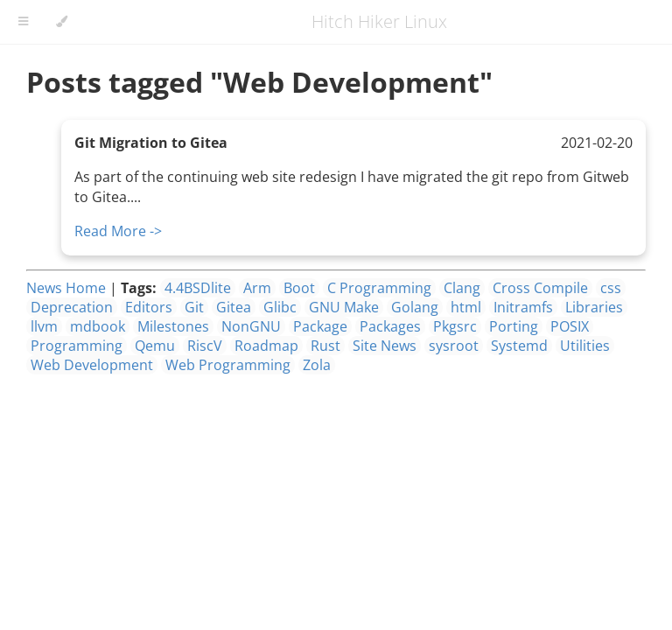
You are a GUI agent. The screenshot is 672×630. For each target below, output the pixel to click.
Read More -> (118, 231)
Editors (149, 307)
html (466, 307)
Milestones (173, 326)
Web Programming (228, 365)
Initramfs (523, 307)
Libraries (594, 307)
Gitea (234, 307)
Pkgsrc (455, 326)
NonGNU (251, 326)
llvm (44, 326)
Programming (77, 346)
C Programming (379, 288)
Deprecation (72, 307)
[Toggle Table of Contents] (23, 22)
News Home (66, 288)
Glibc (280, 307)
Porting (514, 326)
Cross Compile (540, 288)
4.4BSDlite (198, 288)
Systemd (519, 346)
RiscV (205, 346)
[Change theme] (62, 22)
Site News (385, 346)
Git (194, 307)
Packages (390, 326)
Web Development (92, 365)
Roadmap (266, 346)
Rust (325, 346)
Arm (257, 288)
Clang (462, 288)
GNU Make (344, 307)
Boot (299, 288)
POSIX (570, 326)
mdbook (98, 326)
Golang (415, 307)
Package (320, 326)
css (611, 288)
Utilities (585, 346)
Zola (317, 365)
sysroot (454, 346)
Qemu (155, 346)
